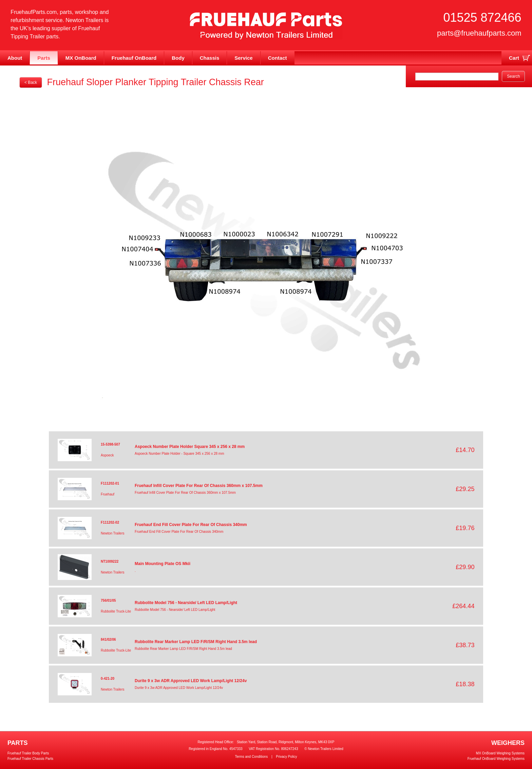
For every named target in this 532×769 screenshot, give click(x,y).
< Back (31, 82)
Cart (514, 58)
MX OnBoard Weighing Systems (500, 753)
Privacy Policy (286, 757)
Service (243, 58)
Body (178, 58)
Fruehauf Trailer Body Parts (28, 753)
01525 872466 (482, 17)
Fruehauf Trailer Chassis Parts (30, 759)
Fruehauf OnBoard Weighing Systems (496, 759)
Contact (278, 58)
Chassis (210, 58)
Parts (44, 58)
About (15, 58)
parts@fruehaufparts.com (479, 33)
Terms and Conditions (251, 757)
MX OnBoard (81, 58)
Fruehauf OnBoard (134, 58)
